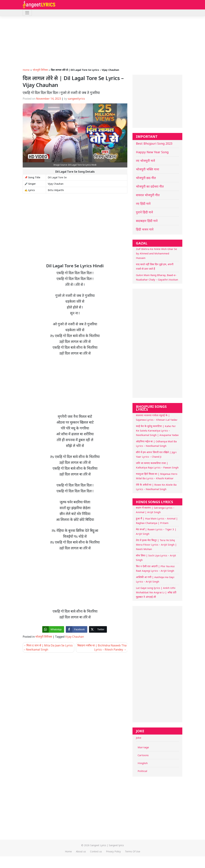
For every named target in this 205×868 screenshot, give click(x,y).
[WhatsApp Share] (53, 629)
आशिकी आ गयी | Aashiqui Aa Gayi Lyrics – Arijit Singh (155, 579)
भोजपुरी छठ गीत (146, 178)
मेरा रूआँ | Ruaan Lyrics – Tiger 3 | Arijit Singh (156, 531)
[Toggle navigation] (27, 13)
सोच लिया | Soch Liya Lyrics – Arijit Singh (156, 558)
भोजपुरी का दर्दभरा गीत (150, 186)
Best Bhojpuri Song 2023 (154, 143)
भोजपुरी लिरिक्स (40, 70)
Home (26, 70)
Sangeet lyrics (116, 845)
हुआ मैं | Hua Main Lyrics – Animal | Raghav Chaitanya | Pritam (157, 521)
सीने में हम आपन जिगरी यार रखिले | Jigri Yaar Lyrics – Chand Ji (156, 454)
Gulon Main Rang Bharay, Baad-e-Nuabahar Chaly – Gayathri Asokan (157, 277)
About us (81, 851)
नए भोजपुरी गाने (145, 161)
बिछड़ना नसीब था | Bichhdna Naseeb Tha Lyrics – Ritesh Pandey (102, 647)
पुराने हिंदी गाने (144, 212)
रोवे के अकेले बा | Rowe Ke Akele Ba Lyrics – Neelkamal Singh (156, 487)
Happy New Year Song (152, 152)
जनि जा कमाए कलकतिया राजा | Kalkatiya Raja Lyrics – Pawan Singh (157, 465)
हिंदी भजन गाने (145, 229)
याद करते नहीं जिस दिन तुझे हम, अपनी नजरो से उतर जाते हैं (155, 266)
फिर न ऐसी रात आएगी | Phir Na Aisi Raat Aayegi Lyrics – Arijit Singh (155, 568)
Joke (139, 738)
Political (142, 771)
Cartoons (143, 755)
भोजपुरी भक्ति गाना (148, 169)
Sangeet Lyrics (98, 845)
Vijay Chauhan (74, 637)
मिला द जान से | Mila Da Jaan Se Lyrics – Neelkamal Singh (48, 647)
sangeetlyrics (76, 99)
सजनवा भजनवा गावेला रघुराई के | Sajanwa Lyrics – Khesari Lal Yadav (157, 417)
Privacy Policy (113, 851)
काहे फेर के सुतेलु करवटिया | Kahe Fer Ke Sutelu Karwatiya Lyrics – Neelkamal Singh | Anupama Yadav (157, 430)
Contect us (96, 851)
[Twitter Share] (98, 629)
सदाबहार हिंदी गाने (147, 221)
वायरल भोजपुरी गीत (148, 195)
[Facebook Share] (76, 629)
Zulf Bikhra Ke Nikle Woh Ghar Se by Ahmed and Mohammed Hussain (156, 253)
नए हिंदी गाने (143, 204)
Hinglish (143, 763)
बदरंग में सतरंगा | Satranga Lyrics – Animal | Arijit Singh (155, 510)
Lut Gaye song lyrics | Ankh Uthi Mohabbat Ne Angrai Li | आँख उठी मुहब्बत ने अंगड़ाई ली (156, 592)
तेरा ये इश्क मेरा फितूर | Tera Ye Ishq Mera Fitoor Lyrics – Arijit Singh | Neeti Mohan (156, 545)
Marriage (143, 747)
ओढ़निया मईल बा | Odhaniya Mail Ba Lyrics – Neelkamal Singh (156, 444)
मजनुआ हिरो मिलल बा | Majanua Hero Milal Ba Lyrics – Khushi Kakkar (157, 476)
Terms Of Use (133, 851)
